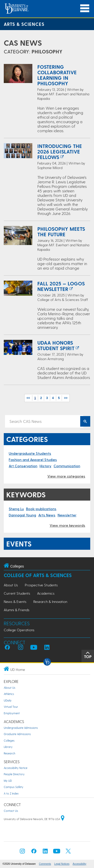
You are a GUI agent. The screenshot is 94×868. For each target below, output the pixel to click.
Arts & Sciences (24, 24)
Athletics (9, 694)
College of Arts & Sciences (38, 575)
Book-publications (41, 509)
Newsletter (67, 515)
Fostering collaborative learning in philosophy (57, 75)
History (45, 466)
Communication (67, 466)
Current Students (17, 593)
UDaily (8, 700)
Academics (46, 593)
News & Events (15, 602)
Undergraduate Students (30, 453)
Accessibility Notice (16, 768)
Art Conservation (23, 466)
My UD (8, 781)
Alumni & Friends (17, 610)
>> (66, 398)
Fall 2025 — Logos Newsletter (61, 286)
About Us (11, 585)
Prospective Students (41, 585)
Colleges (9, 740)
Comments (45, 864)
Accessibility (79, 864)
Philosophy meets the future (61, 231)
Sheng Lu (16, 509)
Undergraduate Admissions (21, 728)
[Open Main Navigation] (85, 8)
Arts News (47, 515)
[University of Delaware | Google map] (63, 819)
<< (28, 398)
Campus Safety (14, 787)
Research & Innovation (50, 602)
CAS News (23, 43)
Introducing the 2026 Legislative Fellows (60, 151)
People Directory (14, 774)
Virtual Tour (11, 707)
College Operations (19, 630)
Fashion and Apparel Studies (33, 460)
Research (10, 753)
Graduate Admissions (17, 734)
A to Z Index (11, 793)
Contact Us (11, 811)
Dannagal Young (22, 515)
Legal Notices (62, 864)
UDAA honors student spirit (56, 345)
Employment (12, 713)
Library (8, 747)
